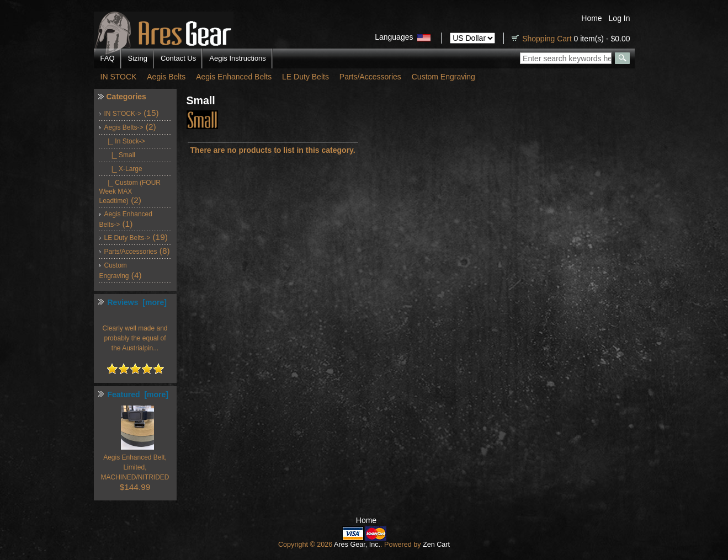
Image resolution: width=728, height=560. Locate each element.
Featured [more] (138, 394)
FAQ (108, 58)
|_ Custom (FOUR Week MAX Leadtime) (130, 192)
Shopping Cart (547, 39)
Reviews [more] (137, 302)
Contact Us (178, 58)
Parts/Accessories (370, 77)
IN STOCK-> (123, 114)
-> (124, 127)
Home (591, 18)
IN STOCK (119, 77)
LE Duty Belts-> (127, 238)
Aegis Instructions (238, 58)
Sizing (138, 58)
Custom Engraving (443, 77)
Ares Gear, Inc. (357, 545)
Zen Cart (436, 545)
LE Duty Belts (305, 77)
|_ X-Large (123, 169)
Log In (620, 18)
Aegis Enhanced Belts (234, 77)
